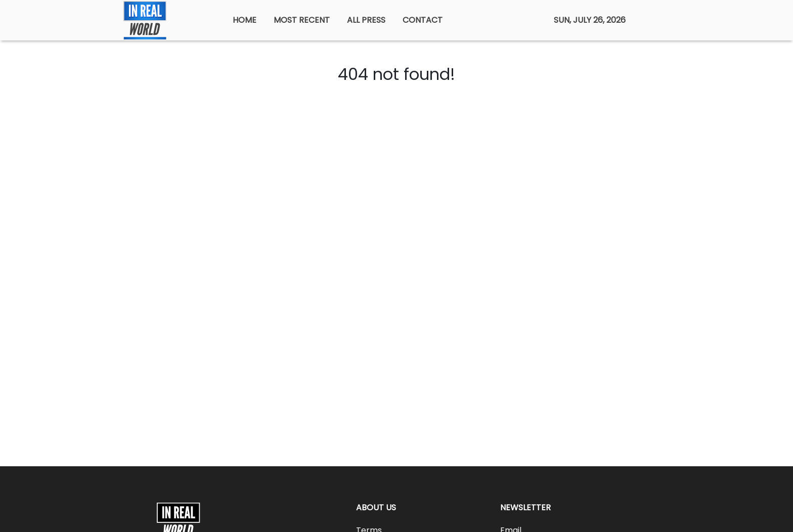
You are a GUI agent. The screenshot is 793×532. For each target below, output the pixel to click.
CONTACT (423, 20)
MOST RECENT (302, 20)
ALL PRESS (366, 20)
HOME (245, 20)
